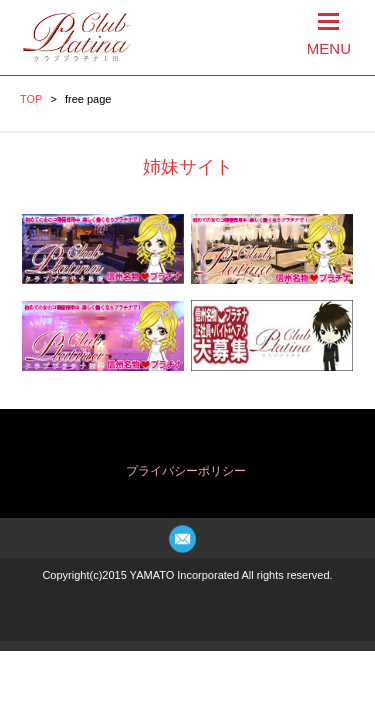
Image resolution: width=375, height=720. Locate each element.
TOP (31, 99)
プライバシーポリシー (186, 471)
